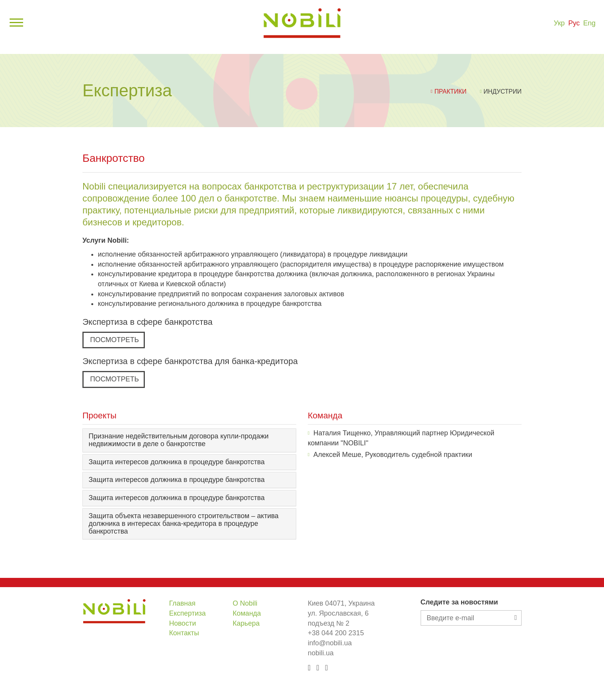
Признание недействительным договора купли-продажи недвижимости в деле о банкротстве (179, 440)
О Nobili (245, 603)
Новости (183, 623)
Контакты (184, 633)
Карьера (246, 623)
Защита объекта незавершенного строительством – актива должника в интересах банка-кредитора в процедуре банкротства (184, 524)
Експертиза (187, 613)
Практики (450, 91)
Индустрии (502, 91)
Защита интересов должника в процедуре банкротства (177, 462)
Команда (247, 613)
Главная (182, 603)
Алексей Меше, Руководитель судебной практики (393, 455)
